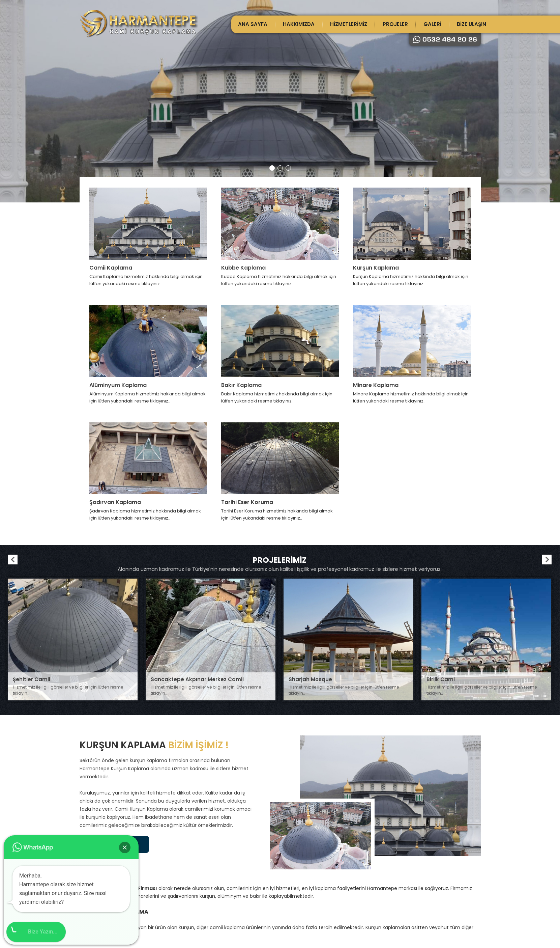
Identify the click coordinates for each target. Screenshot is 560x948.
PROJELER (395, 24)
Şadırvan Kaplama (115, 502)
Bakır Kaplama (241, 385)
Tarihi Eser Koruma (247, 502)
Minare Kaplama (376, 385)
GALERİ (432, 24)
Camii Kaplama (111, 268)
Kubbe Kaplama (243, 268)
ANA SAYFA (253, 24)
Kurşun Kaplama (376, 268)
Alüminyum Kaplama (118, 385)
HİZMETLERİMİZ (349, 24)
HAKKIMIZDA (299, 24)
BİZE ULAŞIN (471, 24)
